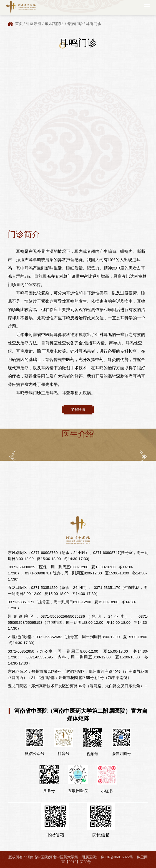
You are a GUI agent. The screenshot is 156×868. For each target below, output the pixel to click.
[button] (13, 456)
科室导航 (34, 24)
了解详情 (78, 410)
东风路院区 (54, 24)
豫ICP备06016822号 (117, 857)
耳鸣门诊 (94, 24)
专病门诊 (75, 24)
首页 (19, 24)
